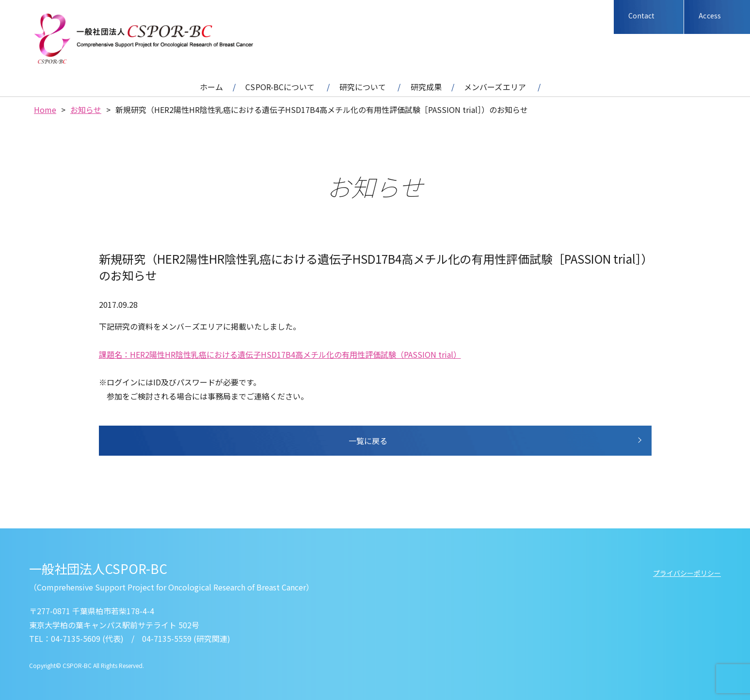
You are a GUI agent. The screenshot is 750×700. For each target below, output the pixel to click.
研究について (363, 87)
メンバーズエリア (495, 87)
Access (710, 16)
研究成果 (426, 87)
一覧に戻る (368, 441)
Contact (642, 16)
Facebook (589, 17)
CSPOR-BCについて (280, 87)
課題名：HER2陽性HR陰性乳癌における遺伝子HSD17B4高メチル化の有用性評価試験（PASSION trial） (280, 354)
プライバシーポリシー (687, 573)
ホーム (211, 87)
